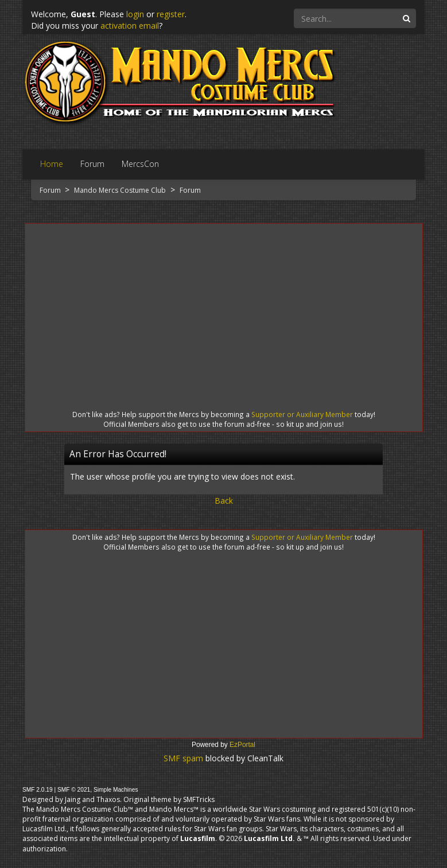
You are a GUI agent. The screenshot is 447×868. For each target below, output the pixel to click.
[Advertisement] (224, 306)
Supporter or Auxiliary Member (302, 414)
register (171, 14)
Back (224, 501)
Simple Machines (116, 790)
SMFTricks (199, 799)
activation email (130, 26)
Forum (51, 190)
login (135, 14)
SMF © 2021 (74, 790)
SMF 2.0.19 (38, 790)
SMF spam (183, 758)
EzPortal (242, 745)
